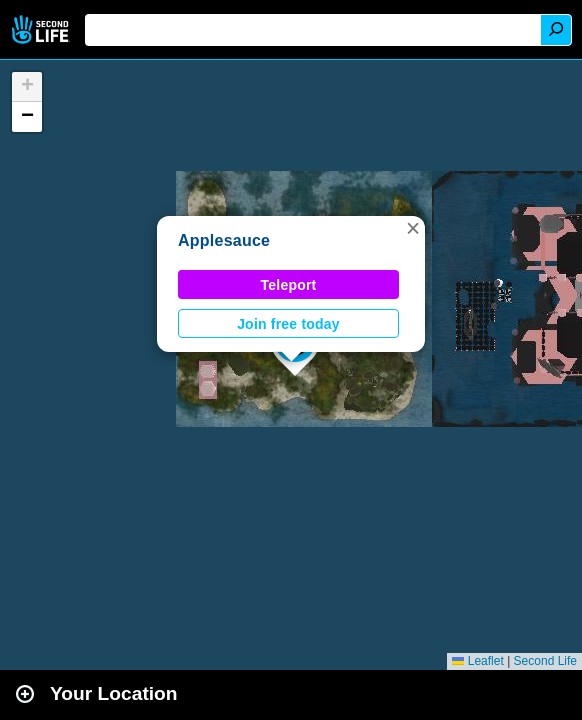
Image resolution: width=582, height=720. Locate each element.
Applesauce (224, 240)
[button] (413, 228)
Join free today (288, 324)
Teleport (289, 285)
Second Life (42, 29)
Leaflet (477, 661)
